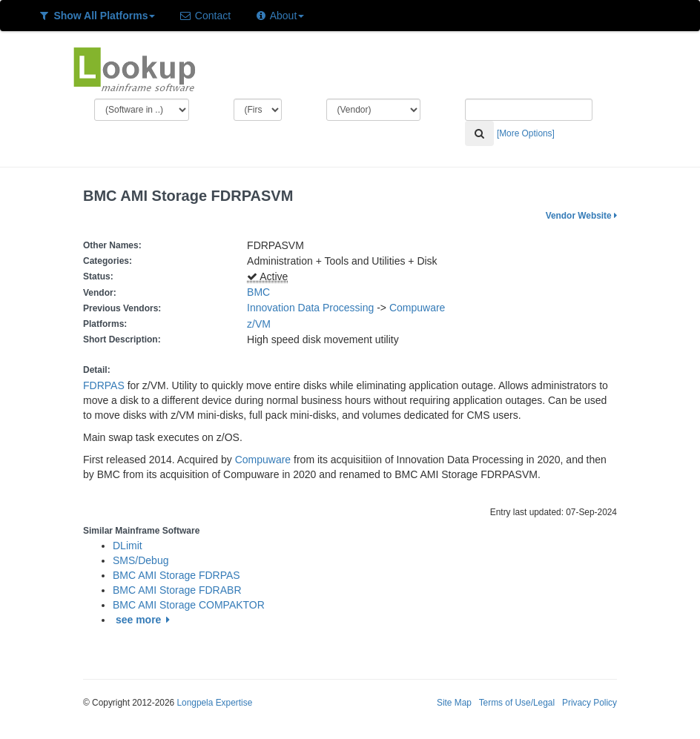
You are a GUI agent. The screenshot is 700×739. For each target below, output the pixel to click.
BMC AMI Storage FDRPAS (176, 575)
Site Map (454, 703)
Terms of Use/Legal (517, 703)
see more (145, 620)
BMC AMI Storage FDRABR (177, 590)
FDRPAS (104, 385)
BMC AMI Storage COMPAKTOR (189, 605)
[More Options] (526, 133)
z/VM (262, 324)
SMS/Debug (141, 560)
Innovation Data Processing (310, 308)
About (279, 16)
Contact (205, 16)
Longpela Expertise (214, 703)
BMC (258, 292)
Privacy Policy (590, 703)
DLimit (128, 546)
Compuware (417, 308)
